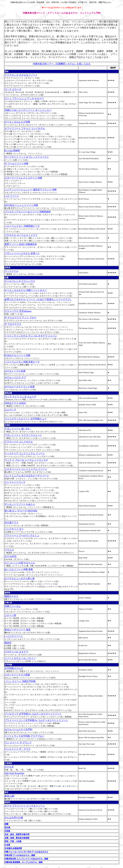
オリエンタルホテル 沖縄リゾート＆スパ (26, 290)
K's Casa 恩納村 (12, 151)
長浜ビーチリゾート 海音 (18, 630)
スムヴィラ (10, 410)
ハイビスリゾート (14, 636)
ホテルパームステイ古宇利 (18, 729)
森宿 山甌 (10, 796)
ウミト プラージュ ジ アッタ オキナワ (24, 98)
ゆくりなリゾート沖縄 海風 (19, 569)
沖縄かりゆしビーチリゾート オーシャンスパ (28, 110)
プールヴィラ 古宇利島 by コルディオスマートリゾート (33, 714)
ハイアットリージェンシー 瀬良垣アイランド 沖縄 (31, 190)
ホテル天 (9, 767)
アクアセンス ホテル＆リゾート (21, 75)
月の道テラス (12, 522)
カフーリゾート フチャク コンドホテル (25, 128)
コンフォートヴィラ (15, 482)
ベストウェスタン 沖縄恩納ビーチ (22, 226)
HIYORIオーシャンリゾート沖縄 (21, 205)
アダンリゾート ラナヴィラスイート (23, 435)
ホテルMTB (11, 556)
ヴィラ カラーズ (13, 89)
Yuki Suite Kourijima (14, 773)
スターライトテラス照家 (17, 675)
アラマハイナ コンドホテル (19, 442)
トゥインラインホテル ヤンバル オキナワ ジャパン (31, 336)
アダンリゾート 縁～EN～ (18, 429)
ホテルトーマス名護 (15, 371)
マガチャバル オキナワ (16, 652)
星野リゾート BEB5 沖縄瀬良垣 (21, 244)
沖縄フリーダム (13, 606)
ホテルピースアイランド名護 (20, 387)
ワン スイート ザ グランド (18, 743)
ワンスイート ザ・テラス (18, 749)
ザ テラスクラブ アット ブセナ (20, 318)
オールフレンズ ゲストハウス (20, 281)
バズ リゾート (12, 196)
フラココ (9, 550)
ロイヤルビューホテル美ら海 (20, 578)
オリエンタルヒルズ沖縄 (17, 122)
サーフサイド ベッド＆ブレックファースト (27, 157)
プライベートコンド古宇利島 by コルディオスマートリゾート (36, 720)
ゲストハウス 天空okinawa (18, 311)
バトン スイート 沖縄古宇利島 (20, 681)
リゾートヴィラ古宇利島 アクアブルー (25, 736)
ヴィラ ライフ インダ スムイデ (20, 397)
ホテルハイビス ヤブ (15, 378)
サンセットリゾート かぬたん (20, 504)
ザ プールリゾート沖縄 (16, 164)
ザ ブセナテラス (13, 324)
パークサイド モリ (14, 529)
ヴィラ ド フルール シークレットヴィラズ (26, 460)
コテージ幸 (10, 615)
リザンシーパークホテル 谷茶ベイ (22, 253)
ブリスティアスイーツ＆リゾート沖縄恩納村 (28, 212)
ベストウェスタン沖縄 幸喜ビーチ (22, 362)
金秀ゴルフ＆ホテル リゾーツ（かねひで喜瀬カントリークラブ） (38, 299)
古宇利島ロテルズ (14, 668)
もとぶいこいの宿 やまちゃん (20, 563)
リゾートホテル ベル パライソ (20, 658)
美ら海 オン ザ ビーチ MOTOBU (21, 511)
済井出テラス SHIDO (15, 403)
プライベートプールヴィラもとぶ (22, 535)
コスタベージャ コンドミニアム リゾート (26, 469)
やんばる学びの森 (14, 818)
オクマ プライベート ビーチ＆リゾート (25, 806)
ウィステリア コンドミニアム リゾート (25, 453)
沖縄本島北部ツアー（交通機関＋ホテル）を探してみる (62, 64)
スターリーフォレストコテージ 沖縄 (23, 178)
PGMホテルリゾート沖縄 (18, 355)
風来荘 (8, 643)
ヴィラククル (12, 271)
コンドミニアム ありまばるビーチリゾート (27, 476)
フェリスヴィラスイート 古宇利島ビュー (26, 419)
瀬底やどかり (12, 596)
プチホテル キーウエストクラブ (21, 235)
